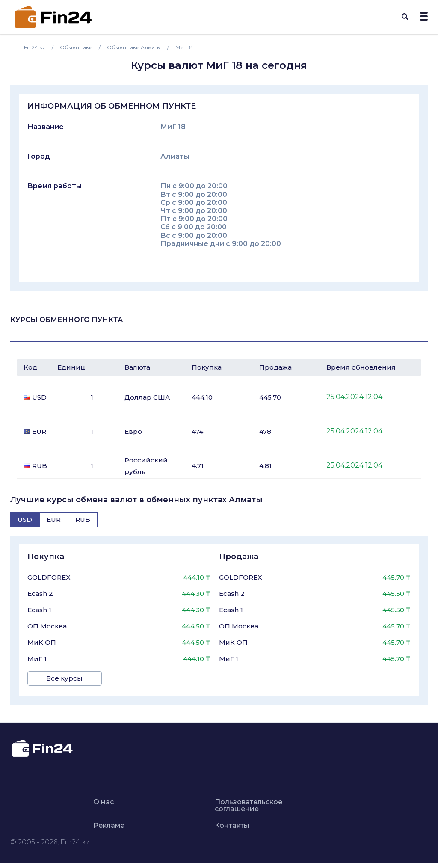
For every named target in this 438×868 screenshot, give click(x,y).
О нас (104, 801)
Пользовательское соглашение (249, 804)
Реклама (109, 824)
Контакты (232, 824)
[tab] (25, 520)
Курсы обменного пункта (67, 320)
